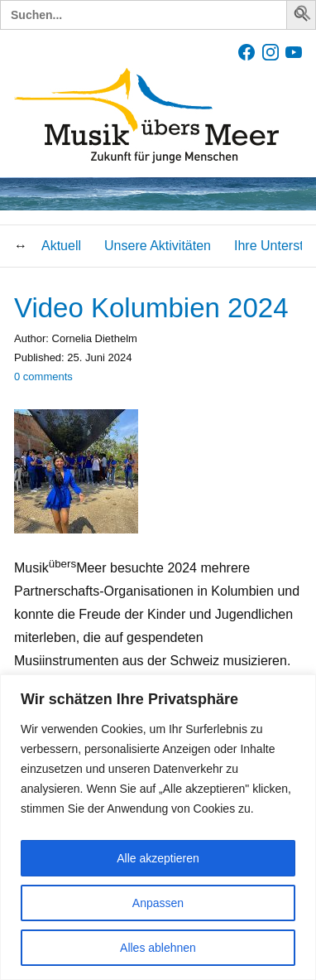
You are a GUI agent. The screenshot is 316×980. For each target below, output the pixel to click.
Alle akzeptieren (158, 858)
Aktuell (61, 246)
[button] (304, 16)
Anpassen (158, 903)
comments (43, 377)
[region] (158, 827)
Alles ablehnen (158, 948)
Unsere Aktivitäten (158, 246)
